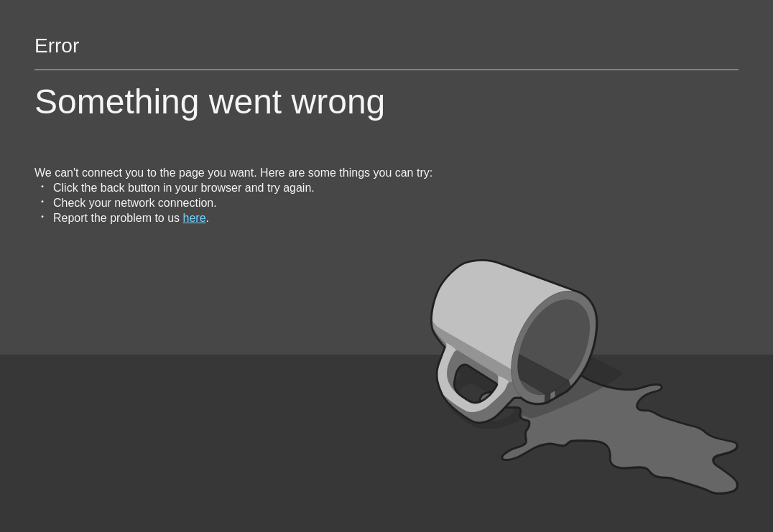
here (195, 218)
